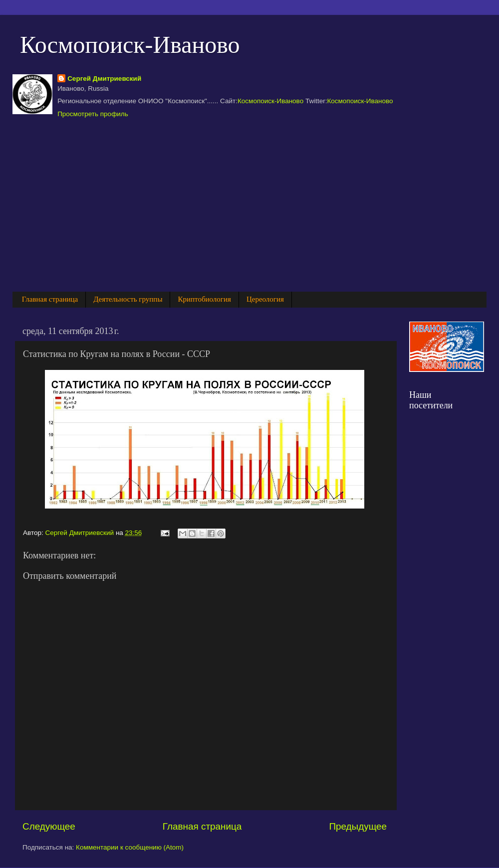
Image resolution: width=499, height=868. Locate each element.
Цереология (265, 299)
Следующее (49, 826)
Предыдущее (358, 826)
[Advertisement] (214, 204)
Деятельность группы (128, 299)
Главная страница (50, 299)
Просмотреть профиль (93, 114)
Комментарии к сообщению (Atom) (130, 847)
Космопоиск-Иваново (130, 45)
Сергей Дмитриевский (104, 79)
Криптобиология (204, 299)
